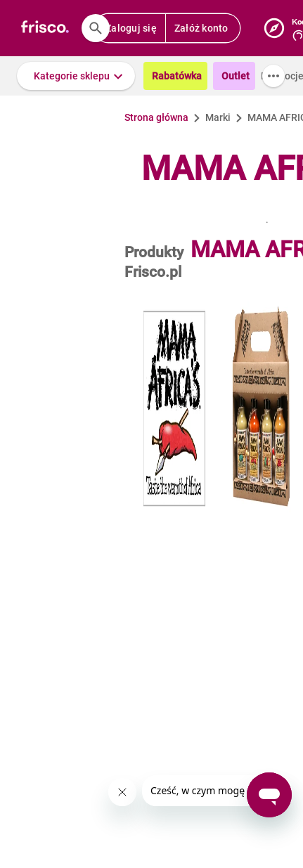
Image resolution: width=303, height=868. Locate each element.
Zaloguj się (131, 28)
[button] (76, 76)
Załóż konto (201, 28)
